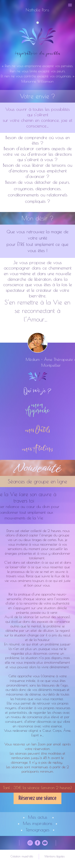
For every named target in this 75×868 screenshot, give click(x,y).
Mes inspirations (37, 823)
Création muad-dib (22, 856)
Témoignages (38, 830)
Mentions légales (55, 856)
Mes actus (38, 817)
